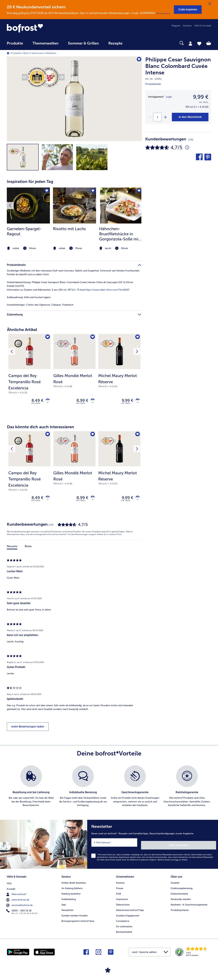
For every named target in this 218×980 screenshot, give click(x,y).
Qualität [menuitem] (175, 882)
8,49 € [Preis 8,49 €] (35, 401)
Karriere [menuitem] (187, 26)
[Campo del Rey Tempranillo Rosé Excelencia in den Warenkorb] (46, 401)
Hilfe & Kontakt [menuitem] (203, 26)
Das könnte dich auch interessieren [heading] (41, 428)
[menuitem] (15, 45)
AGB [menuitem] (118, 893)
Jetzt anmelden (202, 845)
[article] (74, 212)
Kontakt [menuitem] (11, 887)
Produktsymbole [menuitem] (180, 909)
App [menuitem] (64, 904)
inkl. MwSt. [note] (36, 405)
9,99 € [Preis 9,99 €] (125, 401)
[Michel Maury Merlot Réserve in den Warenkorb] (136, 401)
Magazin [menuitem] (176, 26)
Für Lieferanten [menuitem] (124, 925)
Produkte (16, 53)
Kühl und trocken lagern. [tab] (29, 297)
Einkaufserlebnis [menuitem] (179, 893)
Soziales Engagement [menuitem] (128, 915)
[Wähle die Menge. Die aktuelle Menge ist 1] (157, 117)
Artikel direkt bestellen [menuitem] (74, 882)
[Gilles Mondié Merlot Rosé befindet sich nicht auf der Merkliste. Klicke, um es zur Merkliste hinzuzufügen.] (92, 338)
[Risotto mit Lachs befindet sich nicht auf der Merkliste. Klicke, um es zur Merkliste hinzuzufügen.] (92, 191)
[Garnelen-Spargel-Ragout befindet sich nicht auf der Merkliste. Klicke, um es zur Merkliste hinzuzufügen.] (46, 191)
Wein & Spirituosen (33, 53)
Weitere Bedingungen (163, 13)
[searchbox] (134, 43)
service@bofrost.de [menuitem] (20, 904)
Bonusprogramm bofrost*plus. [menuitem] (78, 920)
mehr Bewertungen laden (28, 730)
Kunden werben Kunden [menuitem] (75, 915)
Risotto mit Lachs (69, 229)
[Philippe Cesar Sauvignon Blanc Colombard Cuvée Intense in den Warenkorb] (190, 117)
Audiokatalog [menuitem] (69, 898)
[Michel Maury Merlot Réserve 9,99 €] (119, 376)
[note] (28, 248)
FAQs (119, 537)
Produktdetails (153, 84)
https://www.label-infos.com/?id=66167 (107, 290)
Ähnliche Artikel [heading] (22, 330)
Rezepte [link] (115, 43)
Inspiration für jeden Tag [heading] (30, 181)
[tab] (190, 43)
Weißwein (51, 53)
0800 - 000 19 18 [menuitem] (19, 909)
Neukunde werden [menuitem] (181, 898)
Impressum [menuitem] (122, 898)
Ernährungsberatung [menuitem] (182, 887)
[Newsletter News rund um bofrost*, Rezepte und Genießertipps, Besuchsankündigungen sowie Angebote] (153, 846)
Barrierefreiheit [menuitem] (124, 931)
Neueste (12, 549)
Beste (28, 549)
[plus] (165, 117)
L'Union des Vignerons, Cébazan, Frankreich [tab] (40, 305)
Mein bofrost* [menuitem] (17, 893)
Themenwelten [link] (45, 43)
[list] (109, 789)
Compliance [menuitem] (123, 920)
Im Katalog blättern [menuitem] (72, 887)
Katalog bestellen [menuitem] (71, 893)
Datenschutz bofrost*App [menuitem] (130, 909)
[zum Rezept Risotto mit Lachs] (75, 206)
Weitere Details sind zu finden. (173, 860)
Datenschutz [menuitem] (123, 904)
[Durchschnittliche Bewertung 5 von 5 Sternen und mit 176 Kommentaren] (187, 148)
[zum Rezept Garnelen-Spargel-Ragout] (28, 206)
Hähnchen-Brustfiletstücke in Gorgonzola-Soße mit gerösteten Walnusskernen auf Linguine (119, 234)
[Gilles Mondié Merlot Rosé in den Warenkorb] (91, 401)
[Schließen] (210, 4)
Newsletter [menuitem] (68, 909)
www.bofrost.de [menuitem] (18, 898)
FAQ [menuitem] (9, 882)
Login (169, 97)
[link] (37, 28)
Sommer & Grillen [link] (83, 43)
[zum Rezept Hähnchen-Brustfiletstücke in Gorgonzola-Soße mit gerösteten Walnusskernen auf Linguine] (121, 206)
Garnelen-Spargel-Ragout (24, 231)
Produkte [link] (15, 43)
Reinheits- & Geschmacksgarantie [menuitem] (189, 904)
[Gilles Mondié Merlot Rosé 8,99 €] (74, 376)
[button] (188, 10)
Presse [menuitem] (120, 887)
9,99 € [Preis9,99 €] (201, 97)
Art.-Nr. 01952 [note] (153, 79)
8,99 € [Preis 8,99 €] (80, 401)
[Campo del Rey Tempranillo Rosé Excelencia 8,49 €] (29, 376)
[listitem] (28, 219)
